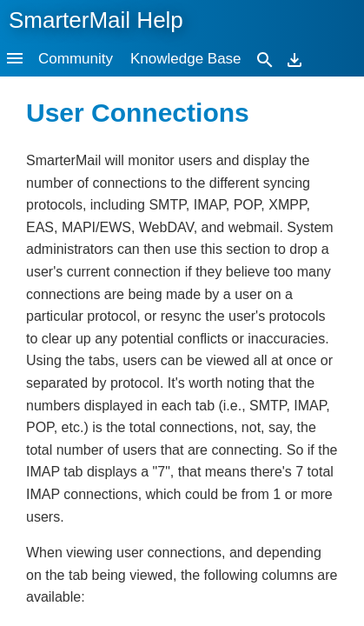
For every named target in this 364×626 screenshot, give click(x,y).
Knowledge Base (186, 59)
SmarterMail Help (96, 20)
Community (76, 59)
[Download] (295, 59)
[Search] (265, 59)
